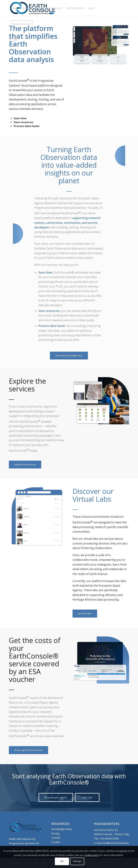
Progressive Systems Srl (24, 843)
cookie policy (92, 855)
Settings (77, 861)
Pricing (55, 833)
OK (62, 861)
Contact (56, 838)
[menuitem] (14, 8)
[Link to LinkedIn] (15, 40)
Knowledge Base (62, 829)
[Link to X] (10, 40)
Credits (56, 842)
